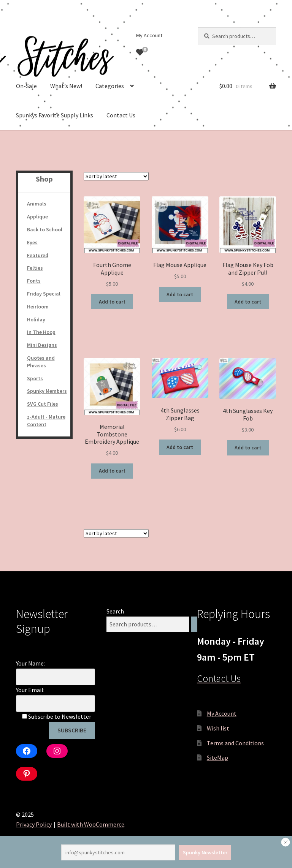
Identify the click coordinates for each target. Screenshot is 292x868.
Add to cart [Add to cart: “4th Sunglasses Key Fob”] (248, 447)
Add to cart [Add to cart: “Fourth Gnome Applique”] (112, 302)
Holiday (36, 319)
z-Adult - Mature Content (46, 421)
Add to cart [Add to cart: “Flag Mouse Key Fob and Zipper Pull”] (248, 302)
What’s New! (66, 86)
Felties (35, 268)
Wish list (218, 728)
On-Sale (26, 86)
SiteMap (217, 757)
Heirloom (38, 307)
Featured (38, 255)
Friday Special (44, 294)
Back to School (45, 229)
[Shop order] (116, 176)
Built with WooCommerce (91, 824)
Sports (35, 378)
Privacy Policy (34, 824)
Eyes (32, 242)
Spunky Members (47, 391)
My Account (149, 35)
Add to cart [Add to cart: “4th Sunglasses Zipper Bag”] (180, 447)
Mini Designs (42, 345)
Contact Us (121, 115)
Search (115, 611)
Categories (110, 86)
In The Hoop (41, 332)
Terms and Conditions (235, 743)
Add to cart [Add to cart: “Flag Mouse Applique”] (180, 294)
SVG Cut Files (43, 404)
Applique (37, 217)
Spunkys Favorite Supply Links (55, 115)
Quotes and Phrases (41, 362)
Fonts (34, 281)
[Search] (194, 624)
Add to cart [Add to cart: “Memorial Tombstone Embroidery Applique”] (112, 471)
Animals (37, 204)
